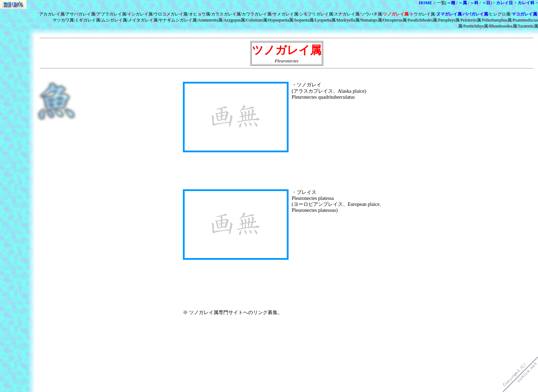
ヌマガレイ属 (449, 14)
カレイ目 (505, 3)
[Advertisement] (265, 76)
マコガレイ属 (524, 14)
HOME (426, 3)
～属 (463, 3)
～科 (474, 3)
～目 (486, 3)
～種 (451, 3)
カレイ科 (526, 3)
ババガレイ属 (475, 14)
